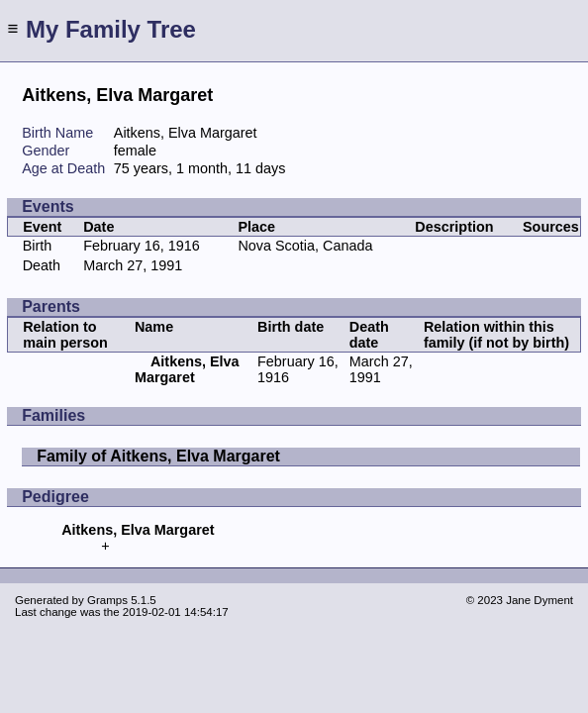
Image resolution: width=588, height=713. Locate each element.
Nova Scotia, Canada (305, 246)
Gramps (107, 600)
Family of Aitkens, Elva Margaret (158, 456)
